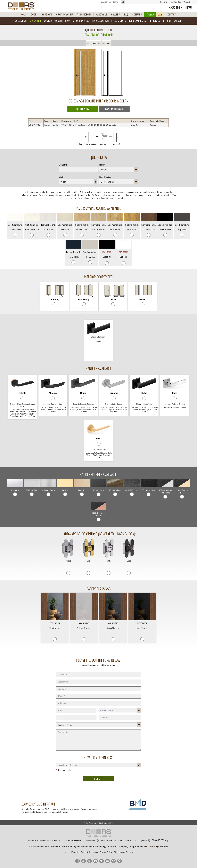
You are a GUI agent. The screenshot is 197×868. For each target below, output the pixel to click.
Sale (160, 14)
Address (99, 700)
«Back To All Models (114, 109)
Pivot (68, 21)
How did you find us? (99, 762)
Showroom (90, 840)
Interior (167, 21)
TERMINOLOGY (84, 14)
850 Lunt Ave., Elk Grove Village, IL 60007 (119, 840)
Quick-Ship (36, 21)
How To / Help (176, 2)
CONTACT (171, 14)
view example (107, 252)
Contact (187, 2)
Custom (48, 21)
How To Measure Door (55, 847)
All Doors (106, 43)
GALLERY (116, 14)
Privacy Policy (106, 852)
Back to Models (94, 43)
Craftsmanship (36, 847)
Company (99, 686)
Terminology (100, 847)
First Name (99, 672)
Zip (77, 715)
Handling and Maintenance (80, 847)
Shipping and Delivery (124, 852)
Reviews (164, 2)
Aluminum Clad (81, 21)
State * (120, 707)
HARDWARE (101, 14)
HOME (24, 14)
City (77, 707)
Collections (21, 21)
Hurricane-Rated (137, 21)
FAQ (126, 14)
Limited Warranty (71, 852)
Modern (59, 21)
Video (139, 847)
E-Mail (99, 693)
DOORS (34, 14)
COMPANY (137, 14)
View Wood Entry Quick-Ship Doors (98, 823)
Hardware (113, 847)
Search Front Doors (112, 2)
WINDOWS (47, 14)
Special (150, 14)
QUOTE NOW (83, 109)
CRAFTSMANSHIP (65, 14)
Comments (99, 729)
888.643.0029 (181, 8)
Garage (178, 21)
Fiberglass (154, 21)
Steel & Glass (119, 21)
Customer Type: (99, 722)
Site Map (164, 847)
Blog (132, 847)
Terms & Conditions (89, 852)
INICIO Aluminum (100, 21)
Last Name (99, 679)
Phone (120, 715)
